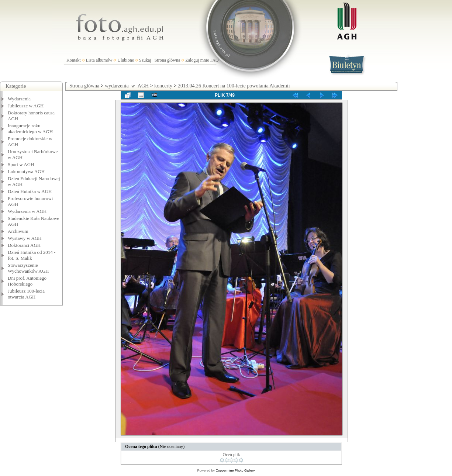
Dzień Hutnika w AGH (30, 191)
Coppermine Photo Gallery (235, 470)
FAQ (215, 60)
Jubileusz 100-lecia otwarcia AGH (26, 294)
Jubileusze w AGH (26, 106)
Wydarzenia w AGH (27, 211)
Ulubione (126, 60)
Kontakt (74, 60)
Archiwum (18, 231)
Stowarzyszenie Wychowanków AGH (28, 268)
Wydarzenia (19, 99)
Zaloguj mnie (197, 60)
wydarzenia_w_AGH (127, 86)
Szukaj (145, 60)
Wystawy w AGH (25, 238)
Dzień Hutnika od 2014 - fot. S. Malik (32, 255)
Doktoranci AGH (24, 245)
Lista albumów (99, 60)
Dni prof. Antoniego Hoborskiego (27, 281)
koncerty (163, 86)
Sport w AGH (21, 164)
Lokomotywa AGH (26, 171)
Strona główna (168, 60)
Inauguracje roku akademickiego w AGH (30, 129)
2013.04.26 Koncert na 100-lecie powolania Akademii (234, 86)
